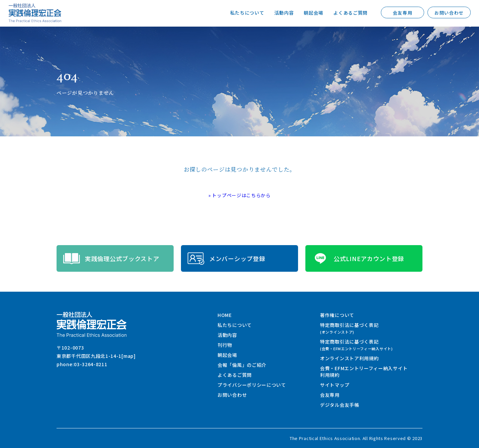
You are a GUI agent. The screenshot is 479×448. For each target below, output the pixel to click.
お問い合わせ (449, 13)
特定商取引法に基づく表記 (349, 328)
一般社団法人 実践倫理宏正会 (35, 13)
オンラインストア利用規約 (349, 358)
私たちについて (247, 13)
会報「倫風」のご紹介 (242, 365)
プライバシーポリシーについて (252, 385)
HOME (225, 315)
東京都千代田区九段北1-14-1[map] (96, 356)
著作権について (337, 315)
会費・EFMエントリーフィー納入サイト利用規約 (364, 372)
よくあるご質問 (350, 13)
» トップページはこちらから (239, 195)
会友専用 (403, 13)
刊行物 (225, 345)
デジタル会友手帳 (340, 405)
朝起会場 (314, 13)
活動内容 (284, 13)
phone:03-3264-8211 (82, 364)
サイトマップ (335, 385)
